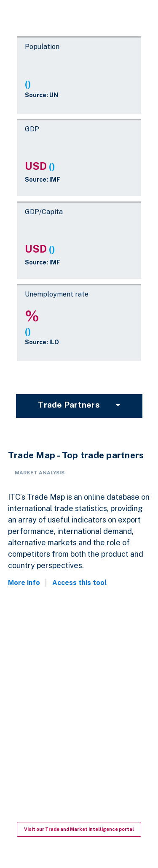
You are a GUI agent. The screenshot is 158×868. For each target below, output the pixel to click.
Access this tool (79, 583)
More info (24, 583)
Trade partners (69, 405)
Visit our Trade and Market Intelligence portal (79, 829)
